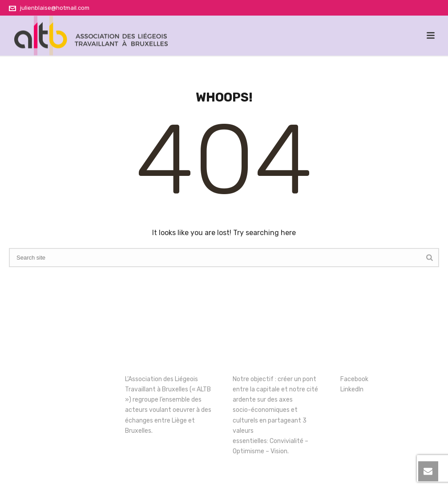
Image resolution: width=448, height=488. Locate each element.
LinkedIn (352, 389)
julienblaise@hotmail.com (55, 8)
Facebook (354, 379)
